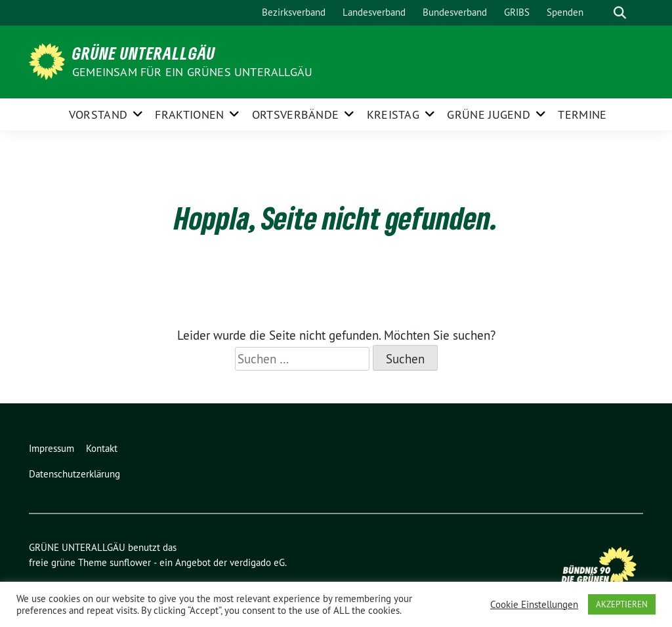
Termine (582, 114)
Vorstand (98, 114)
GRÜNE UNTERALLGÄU (144, 53)
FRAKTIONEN (189, 114)
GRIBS (517, 12)
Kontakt (102, 448)
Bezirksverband (294, 12)
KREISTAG (393, 114)
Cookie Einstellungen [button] (534, 605)
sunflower (130, 562)
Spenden (565, 12)
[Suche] (601, 13)
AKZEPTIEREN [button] (622, 604)
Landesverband (374, 12)
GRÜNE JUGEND (489, 114)
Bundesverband (455, 12)
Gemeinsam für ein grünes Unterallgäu (192, 72)
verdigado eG (257, 562)
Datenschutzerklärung (74, 474)
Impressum (52, 448)
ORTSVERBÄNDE (296, 114)
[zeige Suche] (620, 13)
